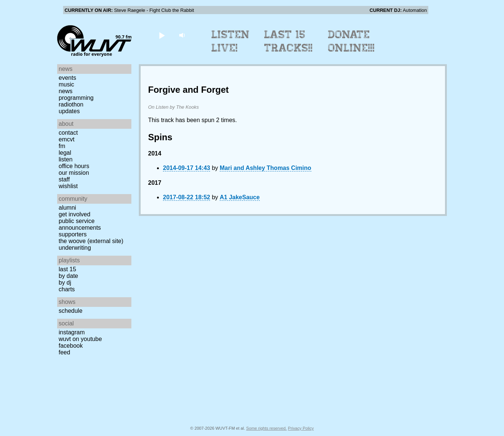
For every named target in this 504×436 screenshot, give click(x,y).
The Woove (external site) (91, 241)
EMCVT (67, 139)
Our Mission (74, 173)
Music (66, 84)
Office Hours (74, 166)
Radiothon (71, 104)
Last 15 (67, 269)
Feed (64, 352)
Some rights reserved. (266, 428)
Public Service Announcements (80, 224)
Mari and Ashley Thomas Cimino (266, 168)
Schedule (71, 311)
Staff (64, 179)
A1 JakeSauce (240, 197)
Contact (68, 133)
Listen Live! (231, 41)
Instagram (72, 332)
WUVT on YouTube (80, 339)
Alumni (67, 208)
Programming (76, 98)
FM (62, 146)
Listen (66, 159)
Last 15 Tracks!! (289, 41)
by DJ (65, 283)
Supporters (73, 234)
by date (68, 276)
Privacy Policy (301, 428)
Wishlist (68, 186)
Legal (65, 153)
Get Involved (74, 214)
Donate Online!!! (351, 41)
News (66, 91)
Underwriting (75, 248)
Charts (67, 289)
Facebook (71, 346)
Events (67, 78)
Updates (69, 111)
